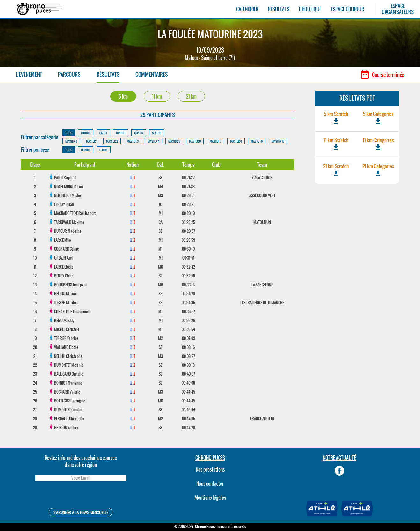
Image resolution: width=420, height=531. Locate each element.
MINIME (86, 133)
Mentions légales (210, 498)
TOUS (69, 133)
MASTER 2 (112, 141)
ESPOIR (139, 133)
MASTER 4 (153, 141)
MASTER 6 (195, 141)
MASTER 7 (215, 141)
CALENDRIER (247, 9)
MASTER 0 (71, 141)
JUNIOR (121, 133)
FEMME (104, 150)
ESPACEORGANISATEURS (398, 9)
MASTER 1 (92, 141)
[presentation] (81, 495)
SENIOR (157, 133)
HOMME (86, 150)
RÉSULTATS (279, 9)
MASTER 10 (278, 141)
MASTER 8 (236, 141)
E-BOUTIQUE (310, 9)
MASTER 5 (174, 141)
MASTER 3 (133, 141)
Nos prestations (210, 469)
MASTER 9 (257, 141)
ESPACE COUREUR (347, 9)
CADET (103, 133)
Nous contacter (210, 483)
